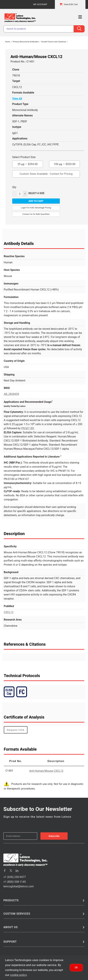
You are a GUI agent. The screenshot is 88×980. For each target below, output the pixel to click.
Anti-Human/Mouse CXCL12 (46, 771)
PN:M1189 (27, 428)
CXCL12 (9, 612)
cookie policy (18, 975)
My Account (40, 4)
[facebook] (5, 871)
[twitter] (11, 871)
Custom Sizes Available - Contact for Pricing (46, 174)
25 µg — (28, 163)
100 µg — (65, 163)
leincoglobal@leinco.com (19, 886)
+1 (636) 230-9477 (15, 877)
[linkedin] (17, 871)
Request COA (16, 730)
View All (17, 99)
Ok (76, 968)
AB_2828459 (11, 394)
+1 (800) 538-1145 (15, 882)
